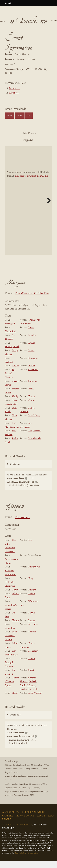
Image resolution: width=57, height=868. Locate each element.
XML (19, 115)
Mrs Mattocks (35, 445)
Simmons (33, 388)
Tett (37, 696)
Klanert (32, 403)
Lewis (31, 334)
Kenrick (23, 696)
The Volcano (22, 524)
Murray (32, 357)
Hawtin (32, 620)
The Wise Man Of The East (32, 300)
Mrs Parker (33, 631)
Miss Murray (34, 422)
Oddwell (33, 688)
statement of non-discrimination (26, 860)
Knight (31, 350)
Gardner (32, 685)
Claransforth (11, 338)
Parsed (36, 147)
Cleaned (20, 147)
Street (31, 677)
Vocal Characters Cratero (11, 643)
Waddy (32, 373)
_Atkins (32, 327)
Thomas (24, 688)
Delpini (32, 600)
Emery (32, 650)
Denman (32, 639)
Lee (30, 547)
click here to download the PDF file (32, 183)
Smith (23, 692)
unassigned (10, 331)
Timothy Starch (12, 354)
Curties (32, 407)
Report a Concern (34, 819)
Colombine (10, 635)
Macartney (33, 658)
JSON (9, 115)
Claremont (33, 376)
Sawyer (31, 696)
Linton (32, 665)
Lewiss (32, 627)
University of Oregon (18, 832)
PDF (20, 141)
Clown (15, 597)
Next (48, 207)
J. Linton (31, 692)
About (41, 823)
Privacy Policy (25, 823)
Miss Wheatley (35, 700)
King (31, 585)
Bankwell (9, 369)
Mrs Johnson (34, 438)
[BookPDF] (28, 207)
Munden (32, 342)
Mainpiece (14, 89)
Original (36, 141)
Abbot (31, 396)
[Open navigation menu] (3, 3)
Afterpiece (14, 93)
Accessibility (11, 819)
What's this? (15, 471)
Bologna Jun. (34, 574)
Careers (8, 823)
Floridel (16, 700)
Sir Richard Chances (10, 380)
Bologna (32, 597)
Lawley (15, 373)
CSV (29, 115)
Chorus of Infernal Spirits (12, 688)
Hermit (15, 627)
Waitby (15, 403)
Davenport (33, 365)
